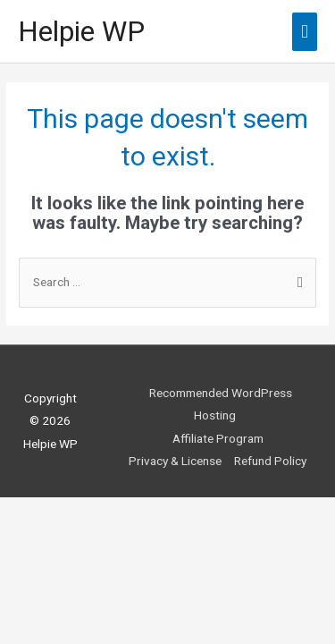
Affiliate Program (218, 438)
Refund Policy (270, 461)
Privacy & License (175, 461)
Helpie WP (81, 31)
